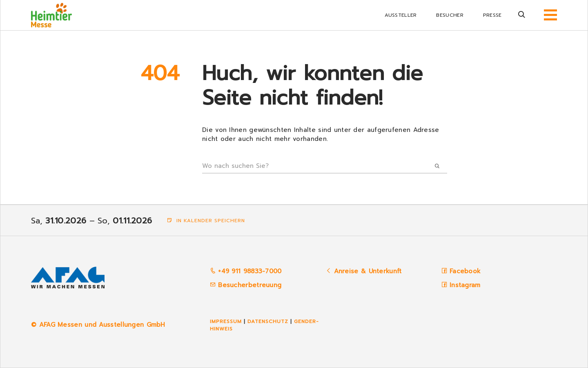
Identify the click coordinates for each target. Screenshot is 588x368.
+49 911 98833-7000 (246, 271)
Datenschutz (268, 321)
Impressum (226, 321)
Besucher (450, 15)
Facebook (465, 271)
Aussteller (401, 15)
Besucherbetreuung (246, 285)
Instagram (465, 285)
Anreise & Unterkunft (368, 271)
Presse (492, 15)
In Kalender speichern (206, 221)
